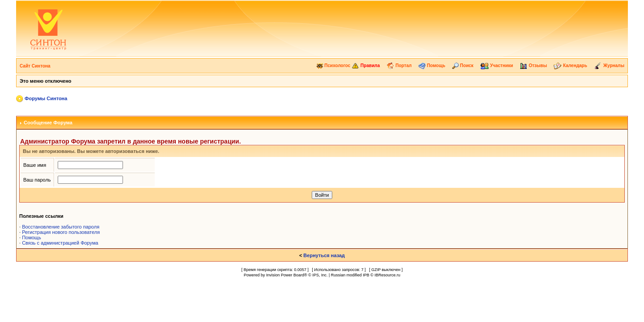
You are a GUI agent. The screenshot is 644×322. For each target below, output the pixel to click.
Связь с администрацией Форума (60, 243)
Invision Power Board (285, 275)
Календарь (570, 66)
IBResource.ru (387, 275)
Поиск (463, 66)
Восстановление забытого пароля (61, 227)
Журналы (609, 66)
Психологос (333, 66)
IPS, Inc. (320, 275)
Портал (399, 66)
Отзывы (533, 66)
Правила (366, 66)
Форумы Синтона (46, 98)
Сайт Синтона (35, 66)
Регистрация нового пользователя (61, 232)
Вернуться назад (324, 255)
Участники (497, 66)
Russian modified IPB (350, 275)
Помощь (432, 66)
